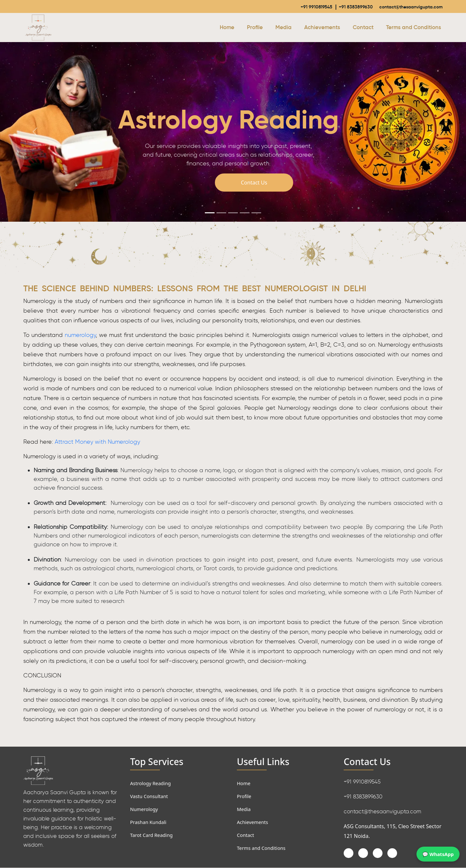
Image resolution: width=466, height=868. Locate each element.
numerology (80, 335)
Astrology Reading (152, 784)
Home (227, 28)
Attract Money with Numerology (97, 442)
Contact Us (254, 183)
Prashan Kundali (150, 822)
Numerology (145, 809)
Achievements (322, 28)
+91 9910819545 (295, 7)
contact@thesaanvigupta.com (404, 7)
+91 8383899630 (340, 7)
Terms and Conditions (414, 28)
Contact (363, 28)
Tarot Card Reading (153, 835)
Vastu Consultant (151, 796)
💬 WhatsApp (437, 854)
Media (283, 28)
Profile (255, 28)
